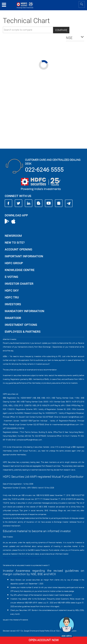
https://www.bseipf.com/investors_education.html (22, 558)
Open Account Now (44, 640)
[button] (75, 38)
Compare (61, 30)
